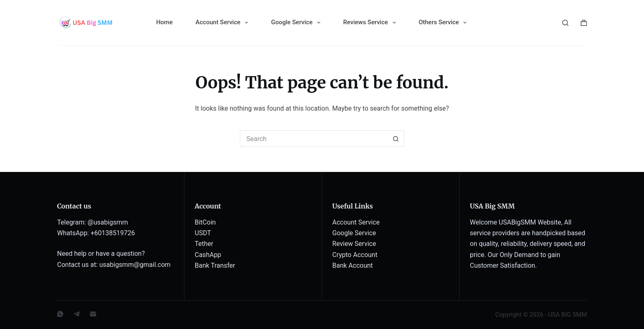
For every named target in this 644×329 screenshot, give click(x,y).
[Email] (93, 314)
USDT (203, 233)
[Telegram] (77, 314)
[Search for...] (314, 139)
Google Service (297, 23)
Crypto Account (355, 255)
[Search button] (396, 139)
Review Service (354, 244)
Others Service (444, 23)
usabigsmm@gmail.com (135, 265)
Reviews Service (371, 23)
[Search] (565, 23)
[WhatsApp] (60, 314)
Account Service (223, 23)
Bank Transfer (215, 265)
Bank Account (353, 265)
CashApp (208, 255)
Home (164, 22)
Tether (204, 244)
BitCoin (205, 222)
